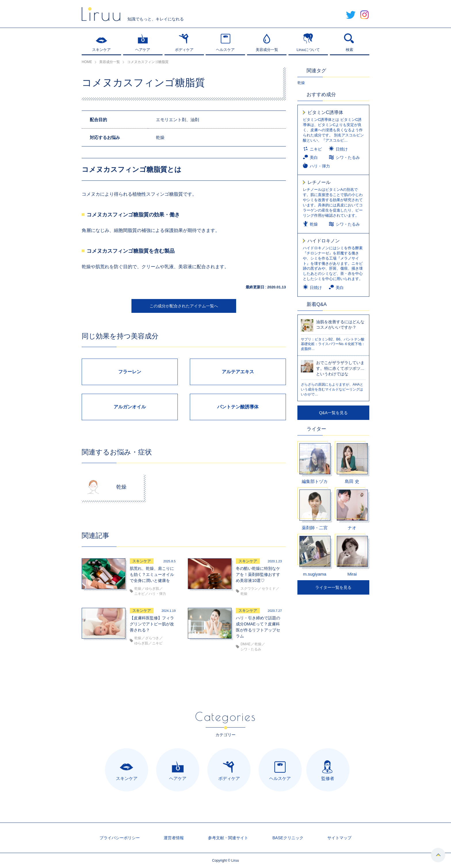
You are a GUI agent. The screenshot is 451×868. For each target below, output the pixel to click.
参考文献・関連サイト (228, 838)
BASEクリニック (288, 838)
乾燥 (301, 83)
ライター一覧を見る (333, 587)
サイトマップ (339, 838)
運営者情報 (174, 838)
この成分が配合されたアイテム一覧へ (184, 306)
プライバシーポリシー (120, 838)
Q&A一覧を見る (333, 413)
